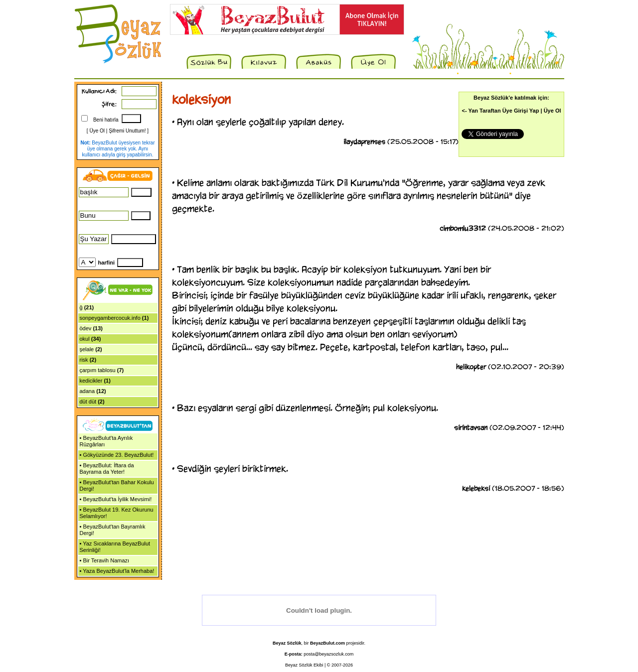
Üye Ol (97, 131)
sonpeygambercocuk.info (110, 318)
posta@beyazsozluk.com (328, 654)
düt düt (88, 402)
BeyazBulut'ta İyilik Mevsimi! (117, 499)
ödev (86, 328)
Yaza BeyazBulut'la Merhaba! (118, 571)
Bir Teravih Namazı (106, 560)
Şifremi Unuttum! (127, 131)
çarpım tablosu (98, 370)
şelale (87, 349)
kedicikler (91, 381)
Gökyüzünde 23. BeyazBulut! (118, 455)
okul (85, 339)
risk (84, 360)
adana (87, 391)
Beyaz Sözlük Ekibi (304, 665)
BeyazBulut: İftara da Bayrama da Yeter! (107, 469)
